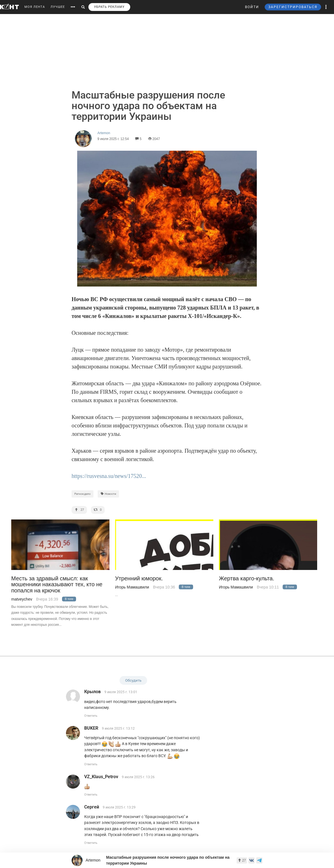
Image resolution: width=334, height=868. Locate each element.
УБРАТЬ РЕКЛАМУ (109, 7)
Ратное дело (83, 494)
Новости (108, 494)
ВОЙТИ (252, 7)
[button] (326, 7)
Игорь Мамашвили (132, 587)
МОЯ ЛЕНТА (35, 7)
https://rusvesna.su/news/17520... (109, 476)
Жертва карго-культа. (247, 579)
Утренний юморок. (139, 579)
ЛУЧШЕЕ (58, 7)
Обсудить (133, 680)
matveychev (22, 599)
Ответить (91, 716)
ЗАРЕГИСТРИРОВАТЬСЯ (293, 7)
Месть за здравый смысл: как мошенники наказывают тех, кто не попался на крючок (57, 585)
